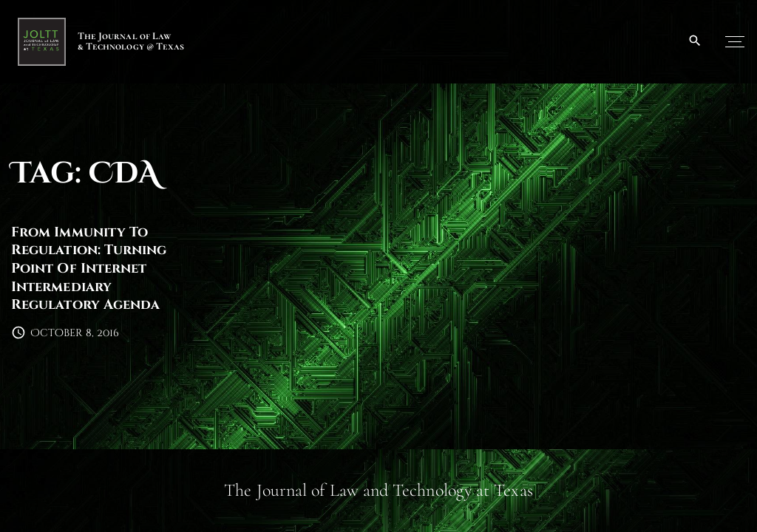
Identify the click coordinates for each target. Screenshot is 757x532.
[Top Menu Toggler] (735, 41)
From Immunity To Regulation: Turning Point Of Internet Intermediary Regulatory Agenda (89, 269)
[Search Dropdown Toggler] (695, 41)
